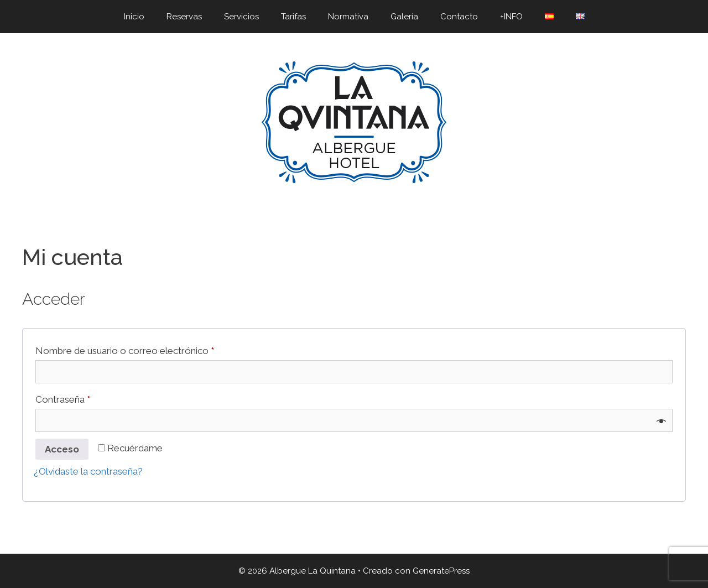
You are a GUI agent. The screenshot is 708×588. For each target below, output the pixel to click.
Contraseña (86, 397)
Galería (404, 17)
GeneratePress (441, 571)
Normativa (348, 17)
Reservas (184, 17)
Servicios (241, 17)
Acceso (62, 449)
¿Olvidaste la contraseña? (88, 471)
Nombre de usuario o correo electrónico (148, 349)
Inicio (134, 17)
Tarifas (293, 17)
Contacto (459, 17)
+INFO (511, 17)
